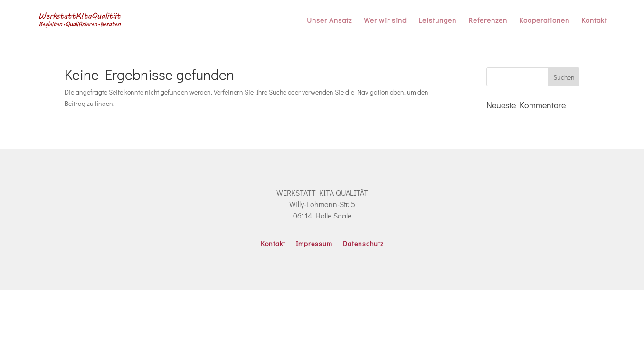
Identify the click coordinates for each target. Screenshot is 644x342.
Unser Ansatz (329, 21)
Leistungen (437, 21)
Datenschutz (363, 244)
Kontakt (594, 21)
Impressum (314, 244)
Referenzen (488, 21)
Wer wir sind (385, 21)
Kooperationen (544, 21)
